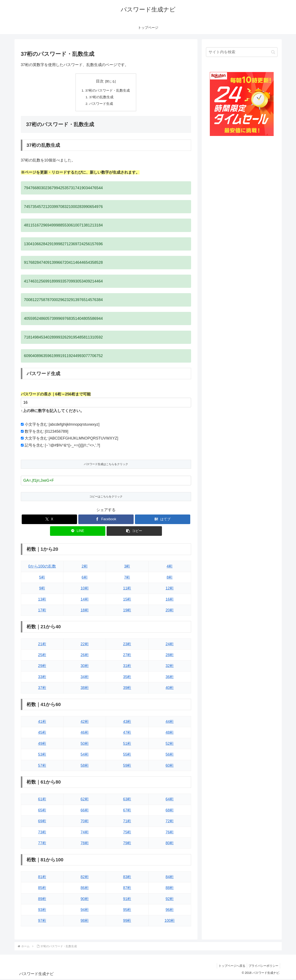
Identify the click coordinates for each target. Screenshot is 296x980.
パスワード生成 (101, 104)
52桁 (170, 744)
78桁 (85, 844)
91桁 (127, 900)
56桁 (170, 755)
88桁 (170, 889)
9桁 (42, 589)
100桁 (170, 922)
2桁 (85, 567)
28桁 (170, 656)
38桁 (85, 689)
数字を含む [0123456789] (46, 432)
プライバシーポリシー (263, 967)
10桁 (85, 589)
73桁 (42, 833)
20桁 (170, 611)
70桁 (85, 822)
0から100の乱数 (42, 567)
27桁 (127, 656)
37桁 (42, 689)
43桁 (127, 722)
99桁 (127, 922)
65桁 (42, 811)
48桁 (170, 734)
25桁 (42, 656)
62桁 (85, 800)
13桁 (42, 600)
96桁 (170, 911)
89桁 (42, 900)
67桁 (127, 811)
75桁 (127, 833)
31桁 (127, 667)
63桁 (127, 800)
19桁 (127, 611)
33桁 (42, 678)
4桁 (170, 567)
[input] (242, 52)
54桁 (85, 755)
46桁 (85, 734)
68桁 (170, 811)
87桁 (127, 889)
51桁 (127, 744)
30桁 (85, 667)
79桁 (127, 844)
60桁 (170, 766)
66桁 (85, 811)
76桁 (170, 833)
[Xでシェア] (49, 520)
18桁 (85, 611)
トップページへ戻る (230, 967)
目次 (100, 81)
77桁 (42, 844)
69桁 (42, 822)
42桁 (85, 722)
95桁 (127, 911)
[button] (134, 532)
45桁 (42, 734)
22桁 (85, 645)
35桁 (127, 678)
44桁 (170, 722)
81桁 (42, 878)
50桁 (85, 744)
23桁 (127, 645)
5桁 (42, 578)
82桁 (85, 878)
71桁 (127, 822)
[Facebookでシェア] (106, 520)
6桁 (85, 578)
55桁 (127, 755)
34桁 (85, 678)
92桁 (170, 900)
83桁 (127, 878)
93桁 (42, 911)
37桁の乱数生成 (102, 98)
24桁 (170, 645)
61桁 (42, 800)
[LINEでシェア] (78, 532)
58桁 (85, 766)
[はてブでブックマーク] (163, 520)
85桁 (42, 889)
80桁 (170, 844)
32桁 (170, 667)
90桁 (85, 900)
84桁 (170, 878)
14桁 (85, 600)
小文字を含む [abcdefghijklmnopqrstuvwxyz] (62, 425)
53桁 (42, 755)
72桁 (170, 822)
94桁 (85, 911)
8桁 (170, 578)
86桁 (85, 889)
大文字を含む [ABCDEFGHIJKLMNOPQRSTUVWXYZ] (71, 439)
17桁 (42, 611)
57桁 (42, 766)
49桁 (42, 744)
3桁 (127, 567)
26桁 (85, 656)
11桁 (127, 589)
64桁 (170, 800)
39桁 (127, 689)
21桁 (42, 645)
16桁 (170, 600)
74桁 (85, 833)
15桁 (127, 600)
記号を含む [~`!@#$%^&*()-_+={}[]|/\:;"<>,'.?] (62, 446)
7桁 (127, 578)
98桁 (85, 922)
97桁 (42, 922)
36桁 (170, 678)
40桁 (170, 689)
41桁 (42, 722)
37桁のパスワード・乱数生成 (108, 91)
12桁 (170, 589)
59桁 (127, 766)
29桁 (42, 667)
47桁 (127, 734)
